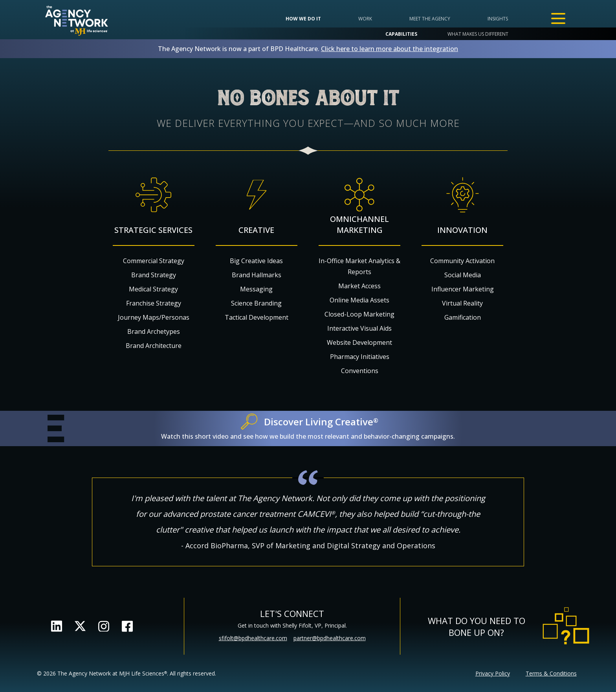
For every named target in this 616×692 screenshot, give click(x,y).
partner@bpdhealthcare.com (330, 638)
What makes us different (478, 34)
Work (365, 19)
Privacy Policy (493, 673)
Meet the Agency (430, 19)
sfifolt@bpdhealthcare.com (253, 638)
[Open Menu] (558, 18)
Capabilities (401, 34)
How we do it (303, 19)
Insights (498, 19)
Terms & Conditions (551, 673)
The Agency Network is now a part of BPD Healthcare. (308, 49)
